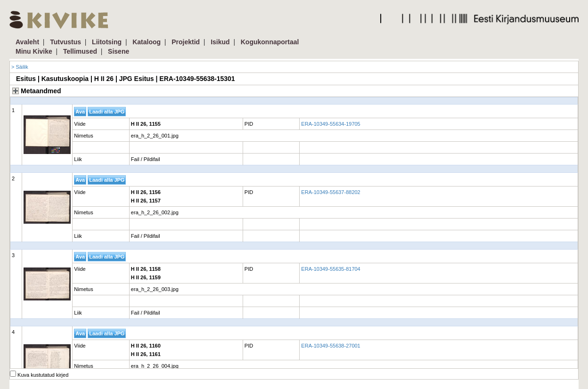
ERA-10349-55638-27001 (331, 346)
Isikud (220, 42)
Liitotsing (107, 42)
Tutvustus (65, 42)
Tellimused (80, 51)
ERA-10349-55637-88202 (331, 192)
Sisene (118, 51)
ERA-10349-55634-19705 (331, 124)
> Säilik (20, 67)
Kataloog (147, 42)
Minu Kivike (34, 51)
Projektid (186, 42)
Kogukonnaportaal (270, 42)
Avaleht (27, 42)
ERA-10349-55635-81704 (331, 269)
